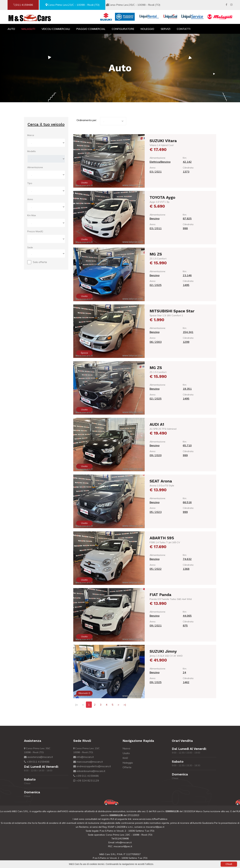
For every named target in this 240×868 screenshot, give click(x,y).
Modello (32, 151)
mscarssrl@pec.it (155, 827)
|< (77, 705)
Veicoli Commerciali (56, 29)
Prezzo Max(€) (35, 231)
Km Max (32, 215)
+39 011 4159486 (37, 762)
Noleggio (147, 29)
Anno (30, 199)
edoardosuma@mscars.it (89, 771)
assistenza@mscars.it (38, 757)
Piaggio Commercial (91, 29)
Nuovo (126, 748)
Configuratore (123, 29)
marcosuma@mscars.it (88, 762)
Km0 (125, 758)
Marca (31, 135)
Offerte (127, 767)
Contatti (184, 29)
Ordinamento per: (87, 120)
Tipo (30, 183)
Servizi (166, 29)
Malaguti (28, 29)
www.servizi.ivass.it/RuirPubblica (150, 819)
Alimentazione (35, 167)
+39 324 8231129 (86, 780)
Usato (126, 753)
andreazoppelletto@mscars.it (92, 766)
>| (125, 705)
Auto (11, 29)
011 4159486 (23, 5)
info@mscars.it (84, 757)
